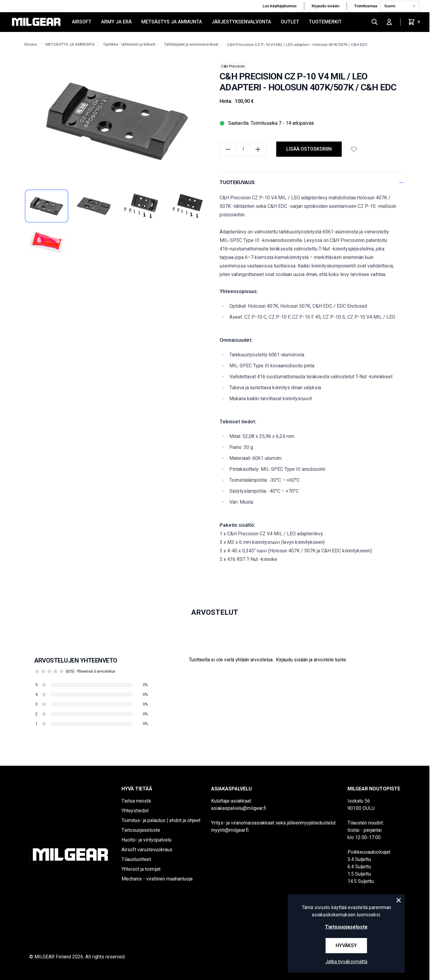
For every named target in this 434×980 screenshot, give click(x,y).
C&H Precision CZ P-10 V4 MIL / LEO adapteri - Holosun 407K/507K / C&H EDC (297, 45)
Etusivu (31, 44)
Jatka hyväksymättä (346, 962)
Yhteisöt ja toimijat (141, 869)
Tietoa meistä (136, 801)
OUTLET (290, 22)
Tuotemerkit (325, 22)
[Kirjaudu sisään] (389, 22)
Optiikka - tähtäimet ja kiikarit (129, 44)
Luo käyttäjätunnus (280, 6)
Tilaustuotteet (136, 859)
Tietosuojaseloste (141, 830)
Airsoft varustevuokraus (147, 850)
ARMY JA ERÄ (116, 22)
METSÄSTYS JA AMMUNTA (172, 22)
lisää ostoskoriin (309, 149)
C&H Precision (233, 66)
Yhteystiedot (135, 811)
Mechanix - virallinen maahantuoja (157, 879)
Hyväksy (346, 945)
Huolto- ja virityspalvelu (146, 840)
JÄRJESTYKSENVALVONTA (241, 22)
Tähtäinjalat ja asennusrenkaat (191, 44)
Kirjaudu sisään (325, 6)
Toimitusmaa (366, 6)
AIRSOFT (82, 22)
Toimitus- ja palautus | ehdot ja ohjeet (161, 820)
